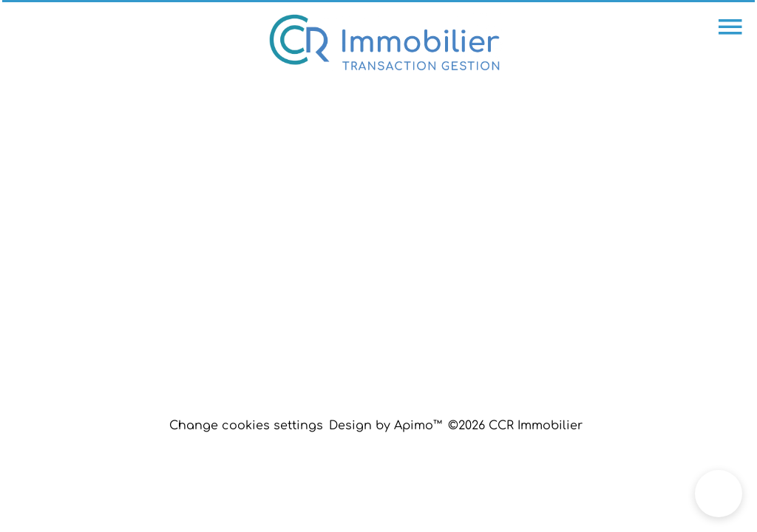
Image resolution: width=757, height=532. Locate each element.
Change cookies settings (246, 426)
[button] (719, 494)
